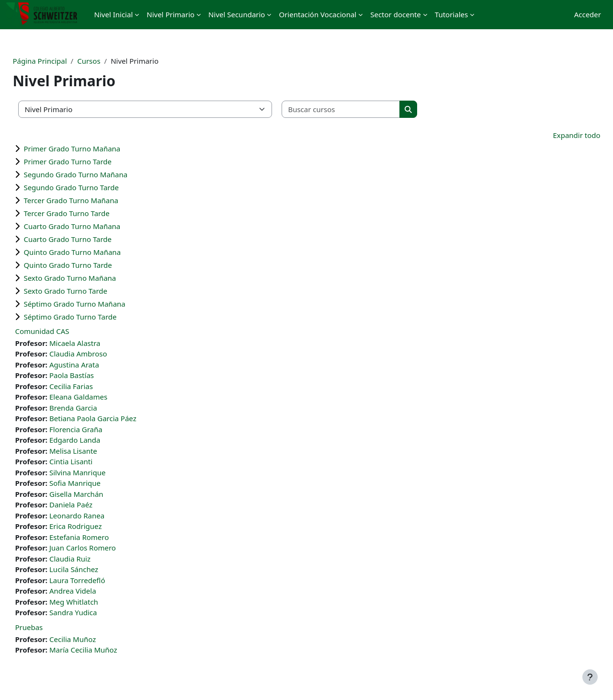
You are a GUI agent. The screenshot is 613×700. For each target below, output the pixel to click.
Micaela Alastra (96, 343)
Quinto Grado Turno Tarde (89, 265)
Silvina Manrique (99, 472)
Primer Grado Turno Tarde (89, 161)
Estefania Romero (101, 537)
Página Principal (61, 61)
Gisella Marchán (98, 494)
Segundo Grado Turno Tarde (93, 187)
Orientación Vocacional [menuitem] (318, 14)
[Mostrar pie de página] (590, 677)
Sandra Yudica (95, 612)
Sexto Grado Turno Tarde (87, 291)
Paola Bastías (93, 375)
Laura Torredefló (99, 580)
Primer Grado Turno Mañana (93, 149)
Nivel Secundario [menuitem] (237, 14)
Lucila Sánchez (95, 569)
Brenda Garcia (95, 408)
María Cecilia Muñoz (105, 650)
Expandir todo (555, 135)
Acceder (588, 14)
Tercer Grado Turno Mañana (92, 200)
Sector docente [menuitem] (396, 14)
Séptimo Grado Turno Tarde (91, 317)
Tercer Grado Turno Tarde (88, 213)
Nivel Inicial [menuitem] (114, 14)
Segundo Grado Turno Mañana (97, 174)
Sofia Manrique (96, 483)
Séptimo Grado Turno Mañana (96, 304)
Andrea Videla (94, 591)
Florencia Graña (97, 429)
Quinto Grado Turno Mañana (94, 252)
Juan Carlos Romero (104, 548)
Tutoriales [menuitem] (451, 14)
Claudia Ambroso (100, 354)
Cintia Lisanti (92, 461)
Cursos (110, 61)
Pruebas (50, 627)
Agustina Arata (96, 365)
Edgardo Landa (96, 440)
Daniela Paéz (92, 505)
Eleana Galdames (100, 397)
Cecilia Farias (93, 386)
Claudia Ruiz (91, 559)
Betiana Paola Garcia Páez (114, 418)
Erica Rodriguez (97, 526)
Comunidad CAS (63, 331)
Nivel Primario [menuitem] (170, 14)
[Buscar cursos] (363, 109)
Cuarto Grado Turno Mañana (93, 226)
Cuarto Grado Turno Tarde (89, 239)
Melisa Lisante (95, 451)
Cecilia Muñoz (94, 639)
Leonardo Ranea (98, 516)
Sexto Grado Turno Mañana (91, 278)
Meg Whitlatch (95, 602)
